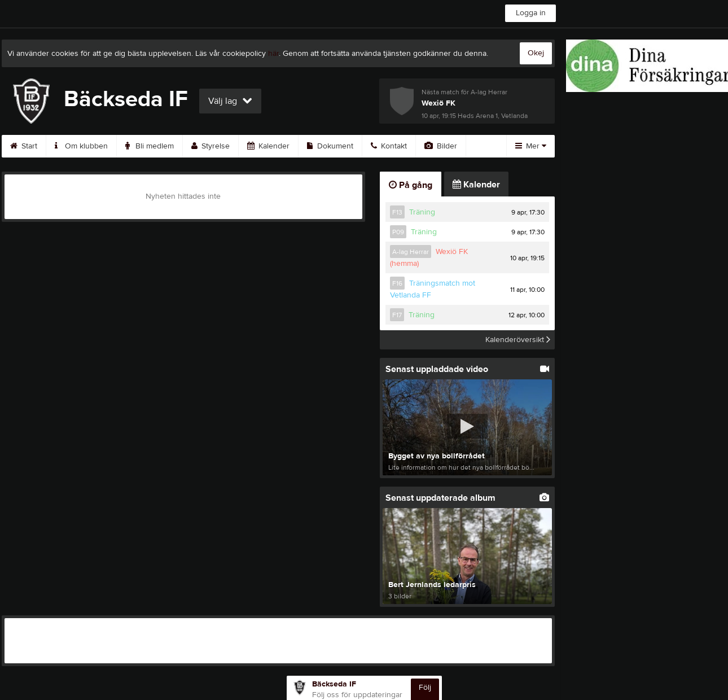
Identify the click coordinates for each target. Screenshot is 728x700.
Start (24, 146)
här (273, 54)
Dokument (330, 146)
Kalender (268, 146)
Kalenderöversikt (518, 340)
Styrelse (210, 146)
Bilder (441, 146)
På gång (411, 185)
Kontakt (389, 146)
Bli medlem (150, 146)
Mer (531, 146)
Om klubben (81, 146)
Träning (422, 212)
